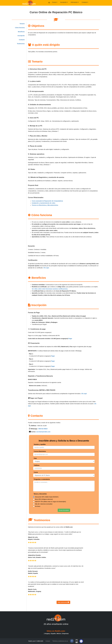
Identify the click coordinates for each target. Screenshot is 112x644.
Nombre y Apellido (39, 444)
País (35, 458)
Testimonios (21, 44)
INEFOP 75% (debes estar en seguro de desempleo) (50, 502)
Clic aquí (84, 394)
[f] (72, 641)
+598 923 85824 (43, 429)
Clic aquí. (46, 268)
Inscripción (64, 2)
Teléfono (36, 465)
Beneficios (21, 32)
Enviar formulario (64, 510)
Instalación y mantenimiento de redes (44, 203)
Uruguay (47, 634)
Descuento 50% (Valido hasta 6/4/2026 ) (46, 497)
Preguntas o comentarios (41, 479)
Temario (22, 24)
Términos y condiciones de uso (60, 641)
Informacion (75, 2)
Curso (35, 472)
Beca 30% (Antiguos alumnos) (43, 499)
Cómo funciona (20, 28)
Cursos (55, 2)
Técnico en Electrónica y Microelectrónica (45, 205)
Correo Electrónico (39, 451)
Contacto (85, 2)
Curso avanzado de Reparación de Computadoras (47, 201)
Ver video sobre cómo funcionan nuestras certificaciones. (50, 289)
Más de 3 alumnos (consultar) (43, 504)
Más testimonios (63, 602)
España (53, 634)
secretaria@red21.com (43, 432)
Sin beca (37, 506)
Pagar (70, 339)
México (59, 634)
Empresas (65, 634)
